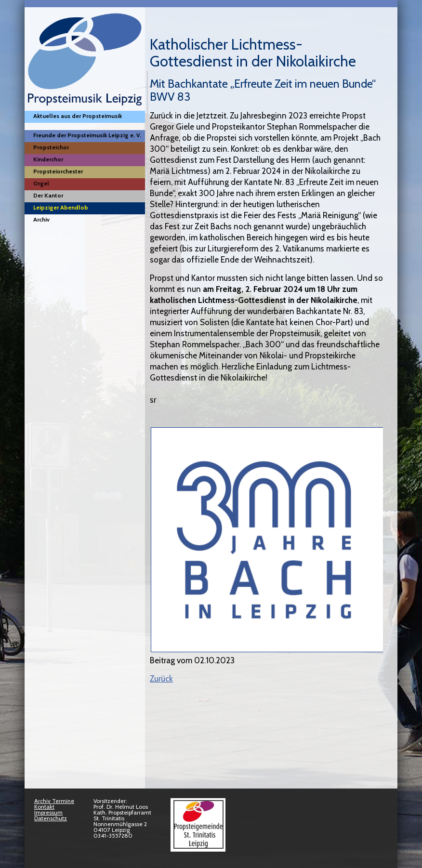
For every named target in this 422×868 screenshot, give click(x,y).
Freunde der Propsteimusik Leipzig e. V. (87, 135)
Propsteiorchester (58, 171)
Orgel (41, 183)
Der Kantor (48, 195)
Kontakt (44, 807)
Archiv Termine (54, 801)
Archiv (41, 219)
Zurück (161, 679)
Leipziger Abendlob (61, 207)
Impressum (48, 812)
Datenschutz (51, 818)
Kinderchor (48, 159)
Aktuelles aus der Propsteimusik (78, 116)
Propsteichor (51, 147)
